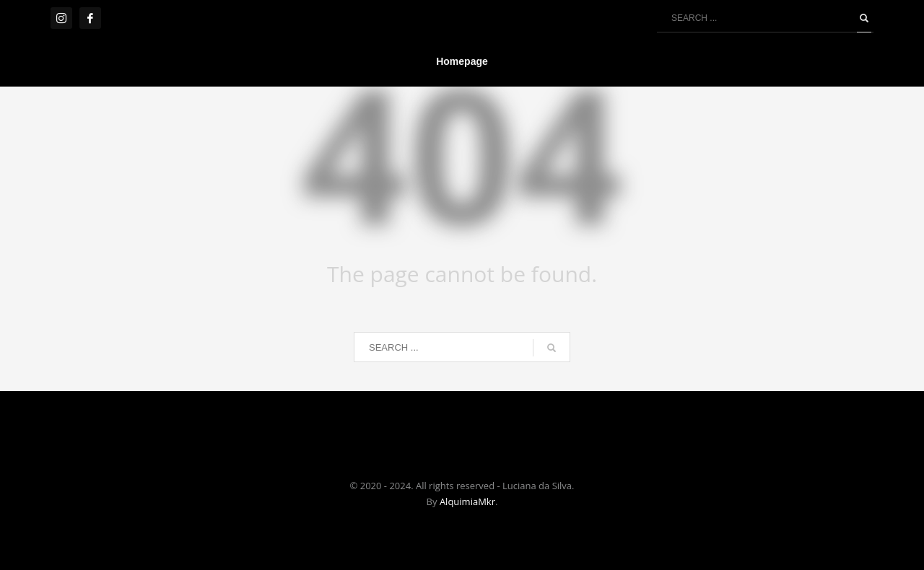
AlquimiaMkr (467, 501)
